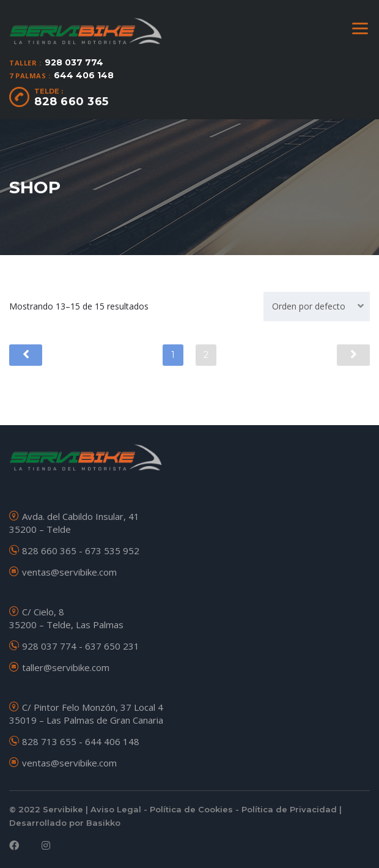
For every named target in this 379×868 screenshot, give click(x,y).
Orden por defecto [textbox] (309, 306)
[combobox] (317, 306)
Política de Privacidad (289, 808)
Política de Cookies (191, 808)
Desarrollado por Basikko (65, 822)
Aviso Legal (116, 808)
